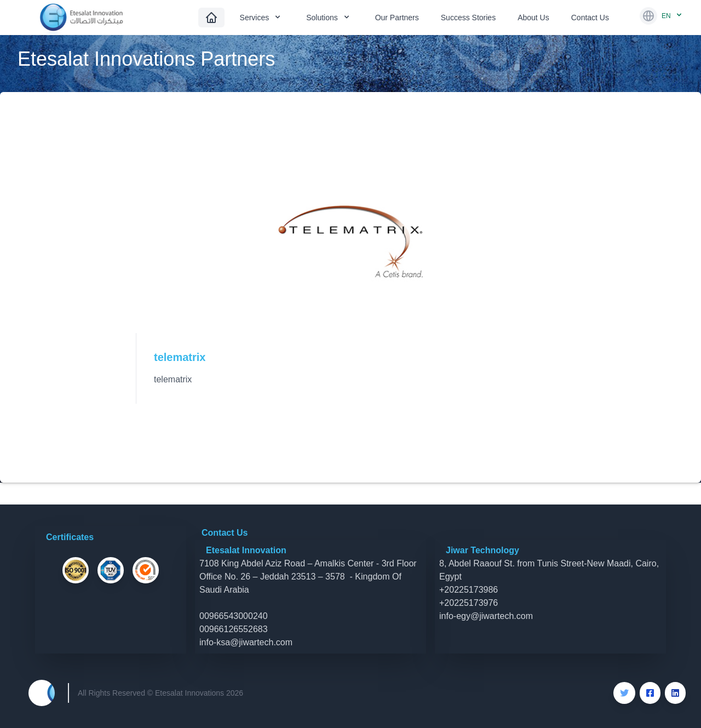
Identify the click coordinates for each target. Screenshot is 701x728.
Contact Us (590, 18)
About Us (533, 18)
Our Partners (397, 18)
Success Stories (468, 18)
